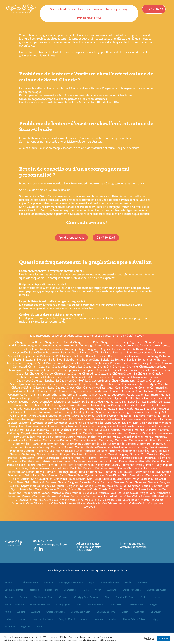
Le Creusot (156, 612)
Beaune (8, 582)
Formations (98, 9)
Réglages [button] (149, 639)
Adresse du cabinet (88, 544)
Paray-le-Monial (67, 619)
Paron (40, 626)
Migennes (26, 626)
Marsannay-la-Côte (14, 604)
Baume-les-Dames (14, 590)
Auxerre (21, 612)
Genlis (128, 582)
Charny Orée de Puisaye (135, 619)
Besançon (34, 590)
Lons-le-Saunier (135, 604)
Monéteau (10, 626)
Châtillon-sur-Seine (28, 582)
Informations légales (132, 544)
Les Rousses (115, 604)
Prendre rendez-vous (89, 18)
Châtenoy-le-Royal (106, 612)
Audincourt (143, 582)
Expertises (84, 9)
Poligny (153, 604)
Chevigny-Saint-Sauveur (71, 582)
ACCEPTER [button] (163, 638)
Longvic (156, 597)
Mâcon (23, 619)
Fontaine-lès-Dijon (110, 582)
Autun (98, 590)
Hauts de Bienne (95, 604)
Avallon (99, 619)
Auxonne (112, 590)
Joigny (155, 619)
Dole (86, 590)
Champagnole (71, 590)
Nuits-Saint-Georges (40, 604)
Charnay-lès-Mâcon (157, 590)
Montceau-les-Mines (43, 619)
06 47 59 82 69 (42, 541)
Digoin (125, 612)
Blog (124, 9)
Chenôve (48, 582)
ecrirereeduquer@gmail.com (50, 545)
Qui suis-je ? (113, 9)
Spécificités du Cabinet (63, 9)
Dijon (92, 582)
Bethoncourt (51, 590)
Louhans (9, 619)
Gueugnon (139, 612)
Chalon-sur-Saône (132, 590)
